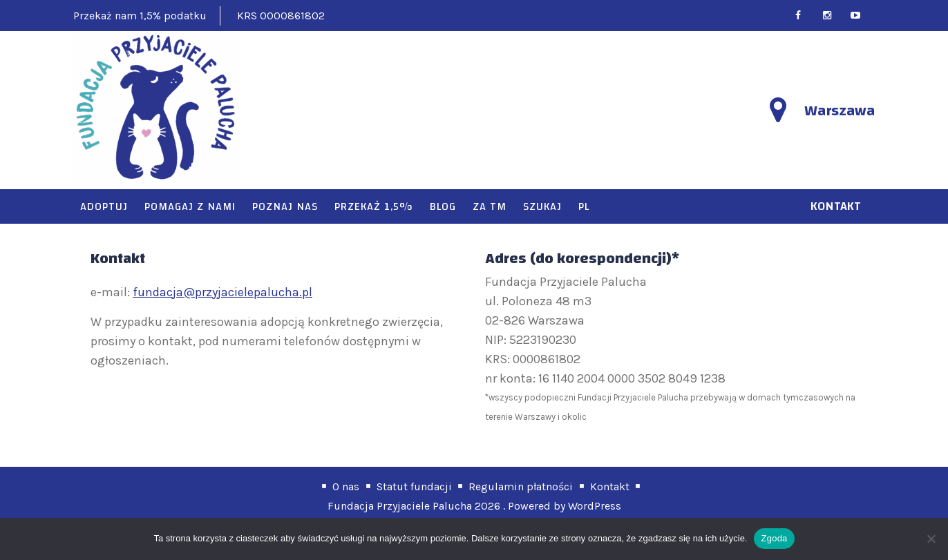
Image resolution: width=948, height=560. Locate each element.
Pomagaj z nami (190, 206)
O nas (346, 486)
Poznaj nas (285, 206)
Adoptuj (104, 206)
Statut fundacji (414, 486)
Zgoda (774, 538)
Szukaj (542, 206)
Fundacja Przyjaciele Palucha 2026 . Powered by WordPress (474, 506)
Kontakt (610, 486)
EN (916, 20)
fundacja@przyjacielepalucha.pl (222, 292)
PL (584, 206)
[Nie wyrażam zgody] (931, 539)
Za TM (490, 206)
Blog (443, 206)
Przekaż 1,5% (374, 206)
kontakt (836, 206)
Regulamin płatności (521, 486)
